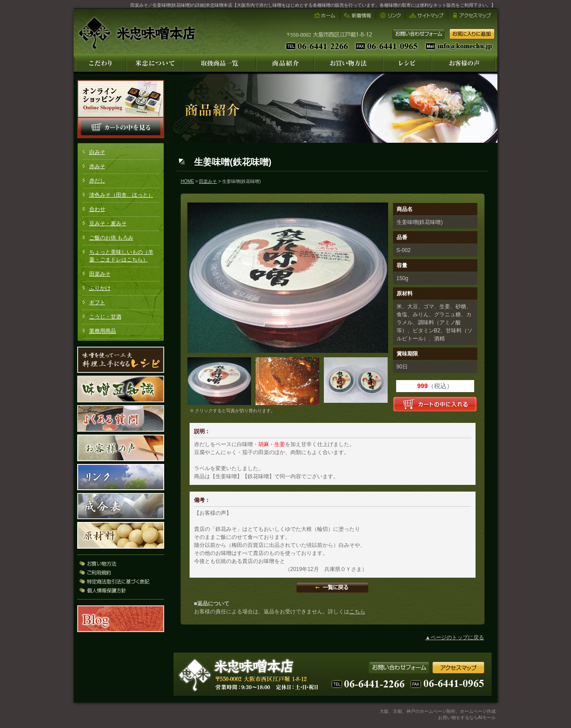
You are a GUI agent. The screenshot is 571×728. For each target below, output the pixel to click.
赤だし (97, 181)
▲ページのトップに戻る (455, 637)
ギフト (97, 302)
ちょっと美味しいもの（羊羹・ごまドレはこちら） (121, 256)
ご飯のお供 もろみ (111, 238)
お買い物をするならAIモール (467, 718)
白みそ (97, 152)
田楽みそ (100, 274)
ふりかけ (100, 288)
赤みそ (97, 166)
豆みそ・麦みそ (108, 223)
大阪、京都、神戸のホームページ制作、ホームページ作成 (438, 711)
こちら (357, 612)
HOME (187, 181)
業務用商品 (103, 331)
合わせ (97, 209)
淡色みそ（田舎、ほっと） (121, 195)
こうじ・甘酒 (105, 317)
